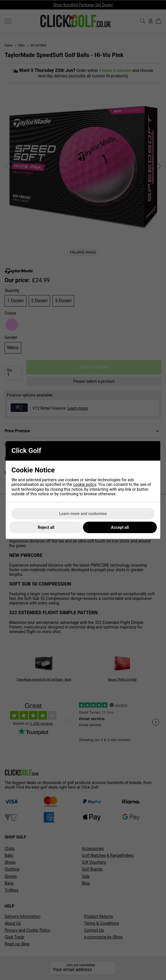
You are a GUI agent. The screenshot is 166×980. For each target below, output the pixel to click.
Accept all (120, 527)
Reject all (46, 527)
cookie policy (85, 484)
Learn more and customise (83, 514)
